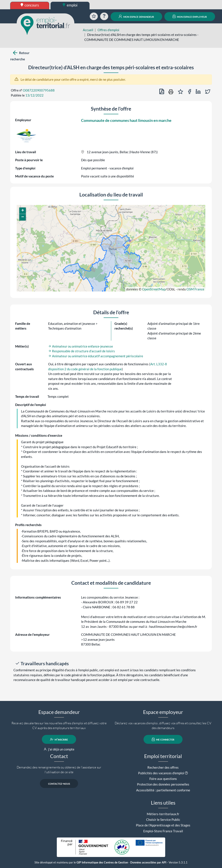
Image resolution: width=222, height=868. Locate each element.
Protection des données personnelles (163, 784)
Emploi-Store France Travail (163, 831)
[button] (23, 211)
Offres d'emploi (108, 30)
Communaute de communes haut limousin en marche (126, 120)
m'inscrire (59, 739)
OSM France (195, 289)
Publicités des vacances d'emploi (161, 773)
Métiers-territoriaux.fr (163, 814)
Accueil (88, 30)
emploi (70, 5)
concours (30, 5)
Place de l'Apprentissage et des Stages (163, 825)
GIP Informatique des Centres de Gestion (102, 862)
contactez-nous (59, 784)
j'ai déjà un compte (59, 749)
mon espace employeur (190, 16)
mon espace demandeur (136, 16)
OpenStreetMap (154, 289)
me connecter (163, 739)
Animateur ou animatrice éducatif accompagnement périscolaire (96, 356)
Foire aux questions (163, 779)
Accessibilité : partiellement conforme (163, 790)
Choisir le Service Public (163, 820)
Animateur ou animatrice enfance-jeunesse (81, 346)
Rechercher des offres (163, 767)
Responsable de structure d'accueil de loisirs (82, 351)
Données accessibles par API (148, 862)
